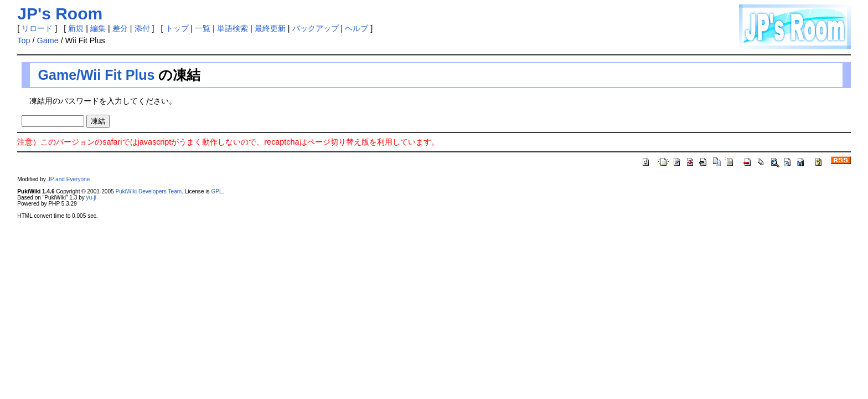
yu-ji (91, 198)
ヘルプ (356, 28)
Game (48, 40)
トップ (177, 28)
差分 (120, 28)
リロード (37, 28)
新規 (76, 28)
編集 (98, 28)
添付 (142, 28)
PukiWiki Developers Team (148, 191)
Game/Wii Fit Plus (97, 75)
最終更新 (270, 28)
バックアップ (316, 28)
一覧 (203, 28)
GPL (216, 191)
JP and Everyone (69, 179)
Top (24, 40)
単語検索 (232, 28)
